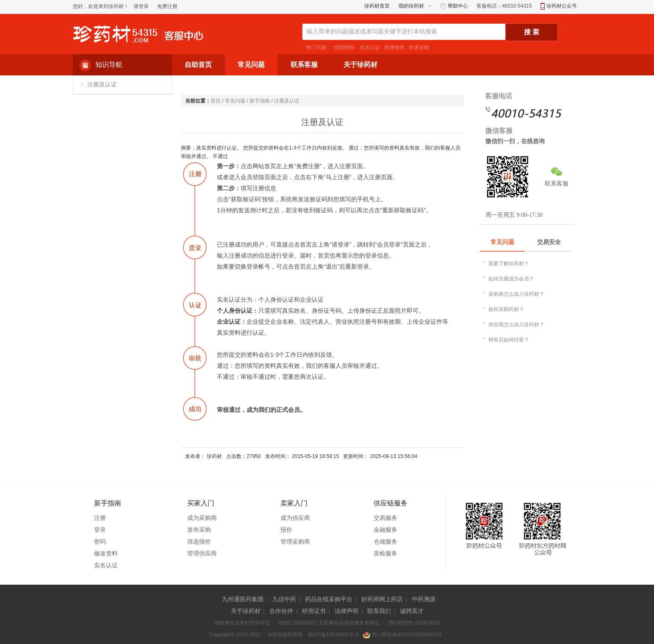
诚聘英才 (412, 611)
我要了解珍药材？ (509, 264)
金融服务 (385, 530)
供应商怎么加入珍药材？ (516, 325)
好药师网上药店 (382, 599)
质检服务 (385, 553)
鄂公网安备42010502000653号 (402, 635)
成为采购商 (202, 518)
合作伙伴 (281, 611)
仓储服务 (385, 541)
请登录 (141, 6)
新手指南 (260, 101)
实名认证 (369, 47)
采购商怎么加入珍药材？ (516, 294)
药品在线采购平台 (329, 599)
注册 (100, 518)
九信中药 (284, 599)
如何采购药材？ (506, 309)
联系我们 (379, 611)
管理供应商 (202, 553)
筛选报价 (199, 541)
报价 (286, 530)
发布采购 (199, 530)
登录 (100, 530)
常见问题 (235, 101)
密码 (100, 541)
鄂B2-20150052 (297, 623)
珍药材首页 (377, 6)
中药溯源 (424, 599)
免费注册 (167, 6)
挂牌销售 (394, 47)
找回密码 (344, 47)
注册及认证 (102, 85)
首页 (216, 101)
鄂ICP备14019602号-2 (333, 635)
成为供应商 (295, 518)
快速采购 (419, 47)
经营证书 (314, 611)
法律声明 (346, 611)
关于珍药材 (246, 611)
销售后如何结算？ (509, 340)
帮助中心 (454, 6)
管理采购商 (295, 541)
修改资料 (106, 553)
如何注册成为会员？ (511, 279)
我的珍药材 (411, 6)
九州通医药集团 (243, 599)
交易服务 (385, 518)
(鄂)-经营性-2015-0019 (414, 623)
